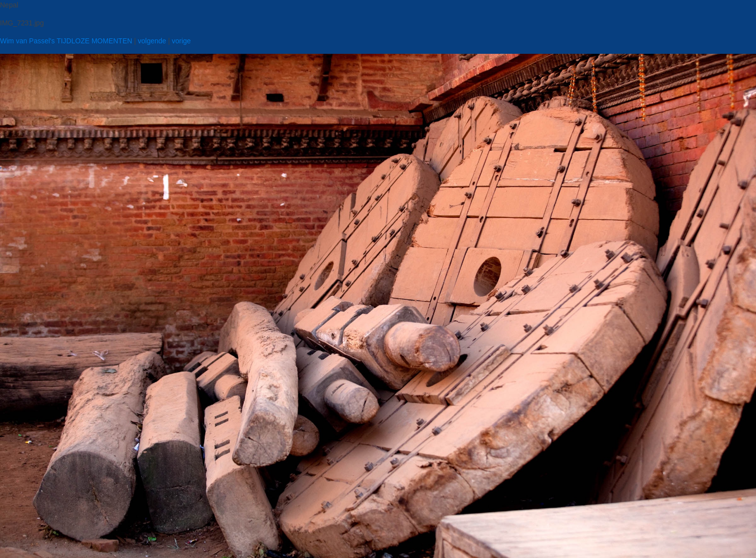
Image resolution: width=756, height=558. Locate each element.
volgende (152, 41)
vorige (181, 41)
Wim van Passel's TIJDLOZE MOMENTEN (66, 41)
